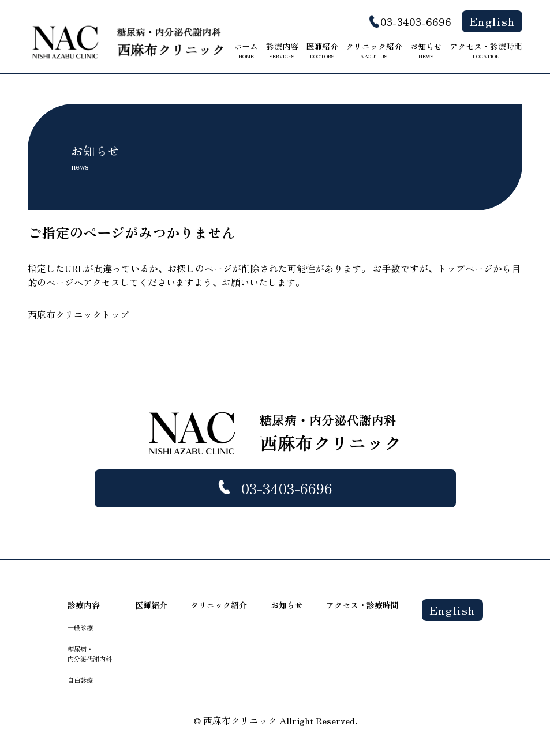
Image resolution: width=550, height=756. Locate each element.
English (492, 21)
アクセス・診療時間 (486, 50)
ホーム (246, 50)
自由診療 (80, 680)
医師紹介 (322, 50)
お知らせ (426, 50)
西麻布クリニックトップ (78, 314)
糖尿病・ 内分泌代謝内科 (90, 654)
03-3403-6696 (416, 21)
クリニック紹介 (374, 50)
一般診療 (80, 627)
